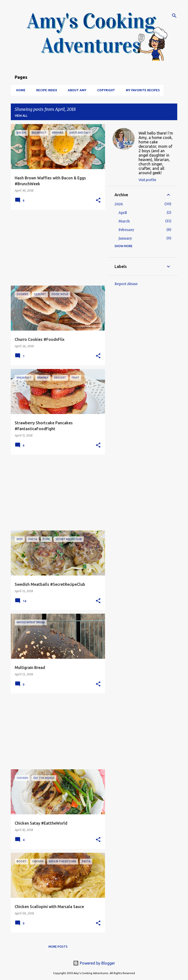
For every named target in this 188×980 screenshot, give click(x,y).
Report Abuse (126, 284)
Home (19, 90)
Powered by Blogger (94, 963)
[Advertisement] (56, 248)
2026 (119, 204)
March (124, 221)
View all (21, 116)
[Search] (174, 16)
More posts (58, 947)
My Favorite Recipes (141, 90)
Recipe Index (45, 90)
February (126, 230)
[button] (98, 201)
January (125, 238)
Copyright (105, 90)
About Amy (76, 90)
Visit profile (147, 180)
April (123, 213)
